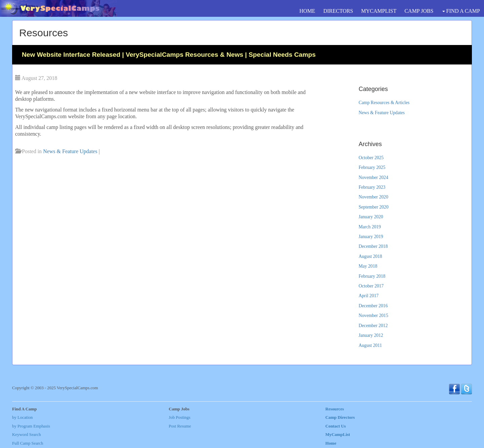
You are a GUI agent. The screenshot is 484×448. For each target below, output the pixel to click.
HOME (307, 11)
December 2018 (373, 246)
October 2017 (371, 286)
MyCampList (338, 435)
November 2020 (373, 197)
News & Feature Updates (70, 151)
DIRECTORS (338, 11)
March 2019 (370, 227)
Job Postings (179, 417)
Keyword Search (27, 435)
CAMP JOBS (419, 11)
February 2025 (372, 167)
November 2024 (373, 177)
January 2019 (371, 237)
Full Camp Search (28, 443)
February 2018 (372, 276)
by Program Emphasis (31, 426)
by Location (22, 417)
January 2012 (371, 335)
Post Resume (180, 426)
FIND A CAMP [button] (461, 11)
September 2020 (374, 207)
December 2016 (373, 306)
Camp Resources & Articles (384, 103)
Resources (335, 409)
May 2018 (368, 266)
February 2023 (372, 187)
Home (331, 443)
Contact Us (336, 426)
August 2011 (370, 345)
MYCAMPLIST (379, 11)
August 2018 (370, 256)
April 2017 (369, 296)
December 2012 (373, 326)
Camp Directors (340, 417)
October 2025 (371, 158)
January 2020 (371, 217)
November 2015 (373, 316)
